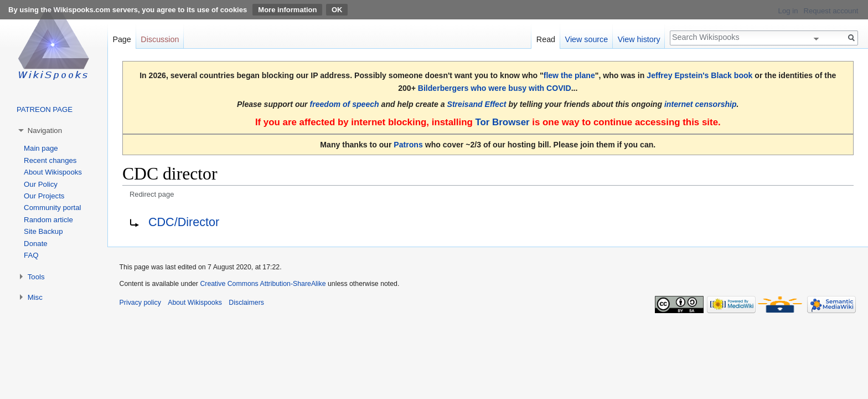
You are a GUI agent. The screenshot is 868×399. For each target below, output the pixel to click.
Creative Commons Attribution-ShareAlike (263, 284)
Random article (48, 220)
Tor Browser (502, 122)
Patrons (408, 145)
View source (587, 39)
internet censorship (701, 104)
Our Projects (44, 196)
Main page (41, 148)
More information (287, 10)
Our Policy (41, 184)
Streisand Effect (477, 104)
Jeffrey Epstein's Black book (699, 75)
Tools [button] (36, 277)
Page (122, 39)
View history (639, 39)
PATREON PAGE (45, 109)
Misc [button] (35, 297)
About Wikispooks (53, 172)
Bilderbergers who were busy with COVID (495, 88)
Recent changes (50, 160)
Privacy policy (140, 303)
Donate (36, 244)
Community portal (52, 208)
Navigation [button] (45, 131)
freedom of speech (345, 104)
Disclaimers (246, 303)
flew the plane (569, 75)
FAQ (31, 255)
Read (546, 39)
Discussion (160, 39)
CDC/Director (184, 222)
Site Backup (43, 231)
